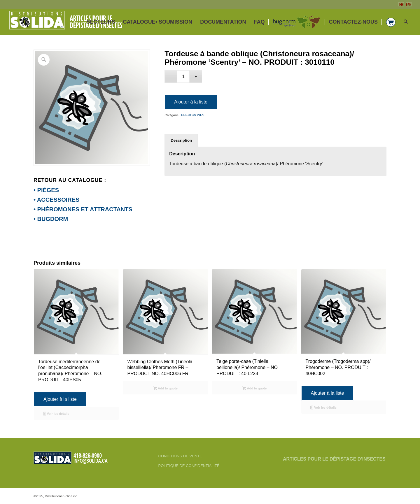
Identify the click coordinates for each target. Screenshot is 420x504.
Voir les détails (56, 414)
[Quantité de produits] (183, 77)
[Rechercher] (406, 22)
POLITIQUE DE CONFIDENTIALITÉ (189, 466)
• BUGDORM (51, 219)
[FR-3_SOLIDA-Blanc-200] (68, 22)
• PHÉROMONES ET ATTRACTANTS (83, 209)
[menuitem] (101, 22)
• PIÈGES (46, 190)
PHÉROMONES (193, 115)
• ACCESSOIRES (56, 200)
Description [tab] (181, 140)
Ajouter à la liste (191, 102)
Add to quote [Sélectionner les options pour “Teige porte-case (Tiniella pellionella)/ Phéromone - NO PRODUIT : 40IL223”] (254, 389)
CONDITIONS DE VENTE (180, 456)
